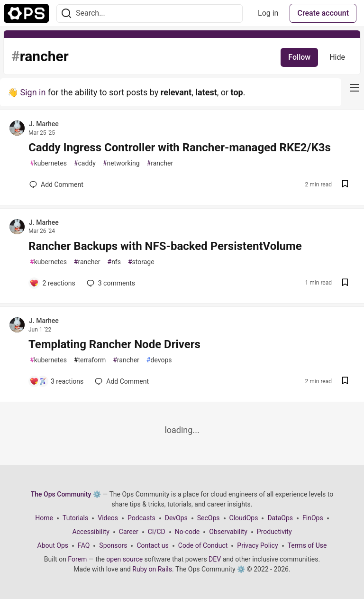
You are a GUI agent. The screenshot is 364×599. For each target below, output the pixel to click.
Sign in (33, 92)
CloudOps (244, 518)
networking (121, 163)
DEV (215, 559)
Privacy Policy (257, 545)
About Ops (53, 545)
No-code (187, 532)
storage (141, 262)
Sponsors (113, 545)
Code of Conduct (203, 545)
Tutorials (75, 518)
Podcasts (141, 518)
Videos (108, 518)
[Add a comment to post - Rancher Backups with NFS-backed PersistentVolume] (52, 283)
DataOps (280, 518)
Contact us (152, 545)
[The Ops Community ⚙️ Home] (26, 13)
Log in (268, 13)
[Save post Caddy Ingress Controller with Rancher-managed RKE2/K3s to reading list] (345, 185)
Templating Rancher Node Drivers (114, 344)
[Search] (66, 14)
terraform (90, 360)
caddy (85, 163)
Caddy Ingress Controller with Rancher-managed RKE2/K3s (180, 147)
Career (129, 532)
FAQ (84, 545)
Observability (228, 532)
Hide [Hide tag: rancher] (337, 57)
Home (44, 518)
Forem (77, 559)
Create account (323, 13)
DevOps (176, 518)
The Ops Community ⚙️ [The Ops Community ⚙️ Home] (66, 494)
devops (159, 360)
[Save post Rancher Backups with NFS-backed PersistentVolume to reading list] (345, 283)
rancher (160, 163)
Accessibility (91, 532)
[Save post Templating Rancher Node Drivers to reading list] (345, 382)
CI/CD (157, 532)
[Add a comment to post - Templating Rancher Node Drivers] (56, 381)
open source (124, 559)
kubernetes (48, 163)
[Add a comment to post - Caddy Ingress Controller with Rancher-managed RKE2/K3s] (56, 184)
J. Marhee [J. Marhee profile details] (44, 124)
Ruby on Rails (152, 569)
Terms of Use (307, 545)
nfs (114, 262)
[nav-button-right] (355, 88)
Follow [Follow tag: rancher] (299, 57)
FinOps (313, 518)
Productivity (274, 532)
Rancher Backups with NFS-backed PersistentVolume (165, 246)
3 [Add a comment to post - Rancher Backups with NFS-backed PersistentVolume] (110, 283)
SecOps (209, 518)
